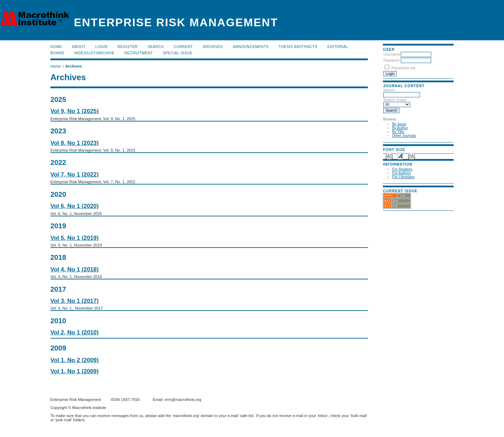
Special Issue (177, 53)
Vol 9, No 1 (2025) (75, 111)
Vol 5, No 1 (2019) (75, 238)
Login (102, 47)
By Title (398, 132)
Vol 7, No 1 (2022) (75, 175)
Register (128, 47)
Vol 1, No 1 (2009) (75, 371)
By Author (400, 128)
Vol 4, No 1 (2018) (75, 269)
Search (156, 47)
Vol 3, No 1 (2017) (75, 301)
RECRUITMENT (139, 53)
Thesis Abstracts (298, 47)
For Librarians (403, 177)
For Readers (402, 169)
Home (56, 47)
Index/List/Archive (94, 53)
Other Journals (404, 136)
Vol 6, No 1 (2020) (75, 206)
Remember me (403, 68)
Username (392, 54)
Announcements (251, 47)
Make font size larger (412, 156)
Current (183, 47)
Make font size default (400, 156)
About (79, 47)
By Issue (399, 124)
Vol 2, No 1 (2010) (75, 332)
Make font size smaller (389, 156)
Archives (213, 47)
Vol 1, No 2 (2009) (75, 360)
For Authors (401, 173)
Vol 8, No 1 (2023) (75, 143)
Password (391, 60)
